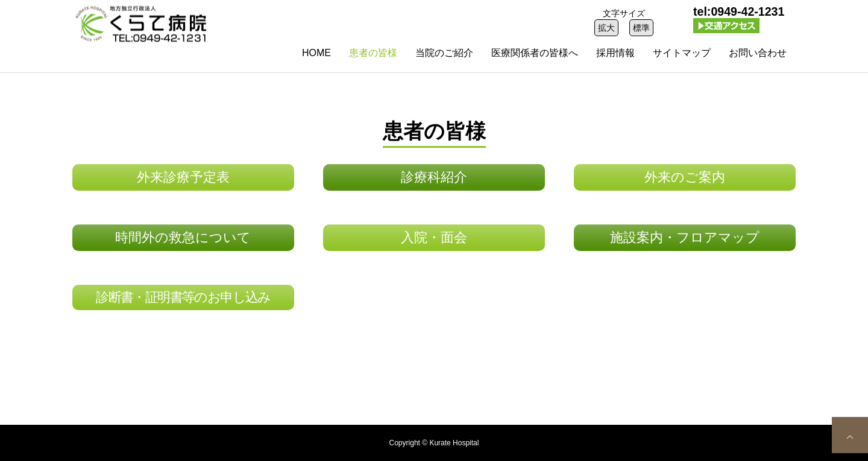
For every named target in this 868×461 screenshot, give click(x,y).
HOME (316, 53)
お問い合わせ (758, 53)
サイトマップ (682, 53)
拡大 (606, 28)
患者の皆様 (373, 53)
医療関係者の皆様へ (535, 53)
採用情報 (615, 53)
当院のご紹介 (444, 53)
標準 (641, 28)
